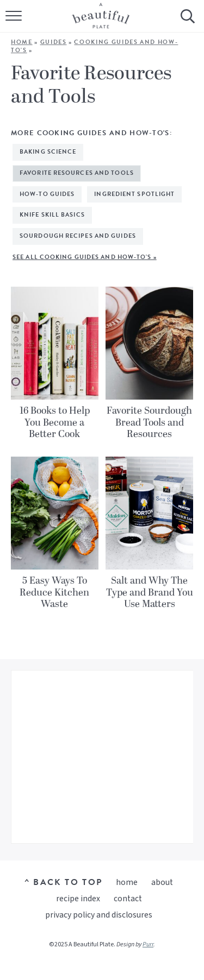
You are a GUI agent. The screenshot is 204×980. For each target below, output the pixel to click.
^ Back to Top (63, 882)
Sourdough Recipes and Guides (78, 236)
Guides (54, 42)
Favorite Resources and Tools (77, 173)
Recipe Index (78, 899)
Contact (128, 899)
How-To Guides (47, 194)
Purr (148, 944)
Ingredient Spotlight (134, 194)
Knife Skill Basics (52, 215)
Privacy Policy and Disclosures (99, 915)
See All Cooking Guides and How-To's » (85, 257)
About (162, 882)
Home (22, 42)
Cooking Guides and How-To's (94, 46)
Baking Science (48, 152)
